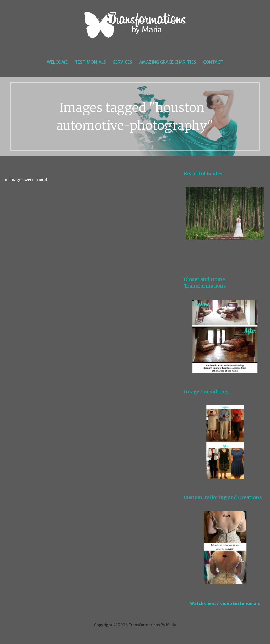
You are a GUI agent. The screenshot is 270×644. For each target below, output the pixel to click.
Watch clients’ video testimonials (225, 603)
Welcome (57, 62)
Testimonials (90, 62)
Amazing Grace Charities (168, 62)
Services (123, 62)
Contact (213, 62)
